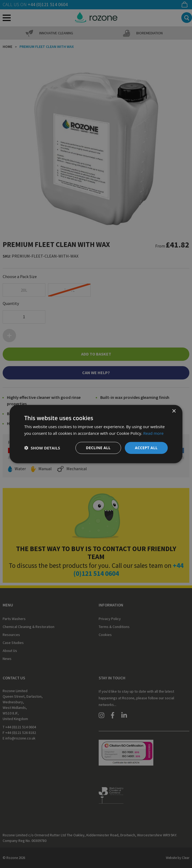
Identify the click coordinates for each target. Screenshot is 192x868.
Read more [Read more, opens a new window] (153, 433)
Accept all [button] (146, 448)
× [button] (174, 411)
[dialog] (96, 434)
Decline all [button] (98, 448)
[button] (42, 448)
